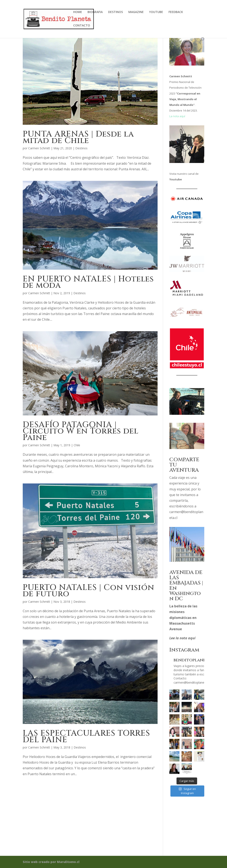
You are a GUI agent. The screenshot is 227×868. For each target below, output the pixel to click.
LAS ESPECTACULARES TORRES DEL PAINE (86, 737)
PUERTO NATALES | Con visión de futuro (88, 591)
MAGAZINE (136, 12)
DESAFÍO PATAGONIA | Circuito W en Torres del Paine (81, 431)
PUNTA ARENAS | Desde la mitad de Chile (78, 137)
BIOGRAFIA (95, 12)
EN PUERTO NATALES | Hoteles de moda (88, 282)
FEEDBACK (176, 12)
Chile (77, 445)
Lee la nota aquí (182, 638)
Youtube (176, 179)
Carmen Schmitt (39, 148)
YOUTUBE (156, 12)
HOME (78, 12)
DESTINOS (115, 12)
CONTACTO (82, 26)
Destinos (81, 148)
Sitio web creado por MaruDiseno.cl (51, 862)
